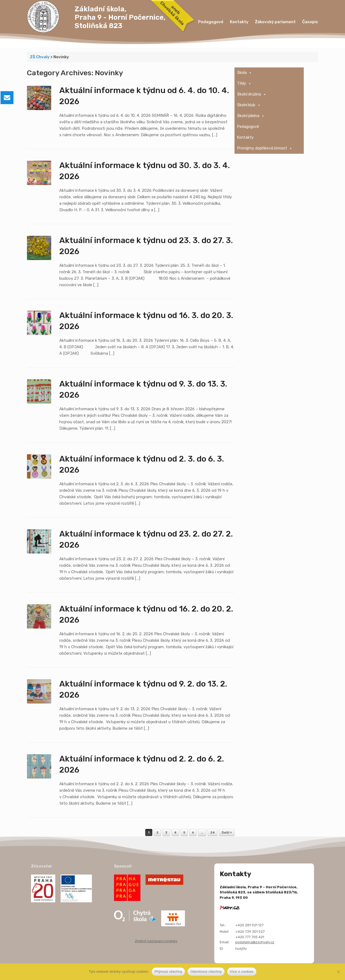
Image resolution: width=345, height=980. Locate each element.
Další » (227, 833)
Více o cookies (242, 972)
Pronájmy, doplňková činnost (265, 148)
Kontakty (239, 22)
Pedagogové (211, 22)
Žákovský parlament (275, 22)
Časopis (310, 22)
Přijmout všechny (168, 972)
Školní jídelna (251, 116)
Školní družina (252, 94)
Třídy (244, 84)
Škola (245, 73)
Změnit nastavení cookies (156, 941)
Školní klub (249, 105)
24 (213, 833)
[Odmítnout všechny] (338, 972)
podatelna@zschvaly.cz (255, 942)
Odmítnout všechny (206, 972)
